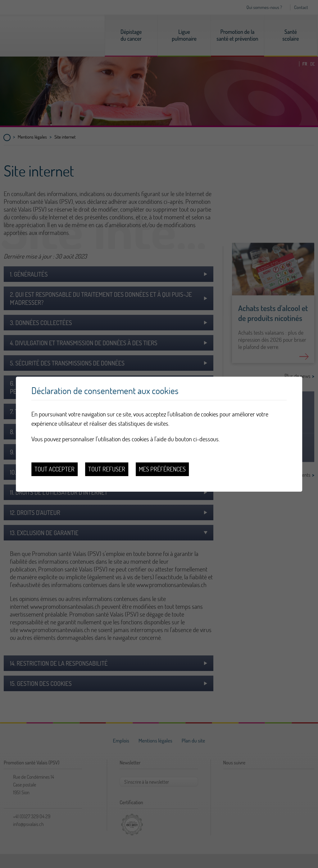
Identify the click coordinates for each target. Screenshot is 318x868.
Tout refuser (107, 469)
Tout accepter (55, 469)
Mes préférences (162, 469)
